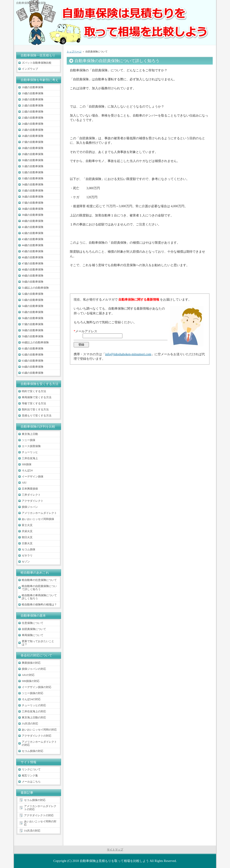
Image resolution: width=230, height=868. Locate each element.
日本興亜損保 (30, 489)
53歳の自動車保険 (33, 300)
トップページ (74, 52)
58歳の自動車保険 (33, 330)
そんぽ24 (27, 470)
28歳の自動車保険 (33, 148)
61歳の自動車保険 (33, 349)
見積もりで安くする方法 (37, 416)
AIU (24, 483)
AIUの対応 (28, 675)
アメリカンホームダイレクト (39, 513)
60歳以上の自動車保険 (35, 342)
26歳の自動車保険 (33, 136)
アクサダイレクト (33, 501)
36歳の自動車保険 (33, 197)
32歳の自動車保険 (33, 172)
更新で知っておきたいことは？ (38, 643)
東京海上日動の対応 (34, 717)
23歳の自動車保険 (33, 118)
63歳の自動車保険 (33, 361)
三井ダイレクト (31, 495)
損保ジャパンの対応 (34, 669)
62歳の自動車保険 (33, 355)
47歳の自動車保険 (33, 263)
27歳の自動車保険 (33, 142)
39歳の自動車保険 (33, 215)
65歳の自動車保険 (33, 373)
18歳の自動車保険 (33, 87)
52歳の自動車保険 (33, 294)
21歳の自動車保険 (33, 106)
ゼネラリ (27, 555)
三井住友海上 (30, 458)
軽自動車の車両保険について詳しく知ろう (39, 597)
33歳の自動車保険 (33, 178)
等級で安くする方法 (34, 403)
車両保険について (33, 635)
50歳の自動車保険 (33, 282)
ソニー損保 (29, 440)
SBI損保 (27, 464)
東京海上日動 (30, 434)
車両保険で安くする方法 (37, 397)
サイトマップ (115, 850)
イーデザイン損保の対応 (37, 687)
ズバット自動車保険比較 (37, 63)
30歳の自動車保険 (33, 160)
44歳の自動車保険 (33, 245)
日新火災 (27, 543)
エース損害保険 (31, 446)
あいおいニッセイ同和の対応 (39, 730)
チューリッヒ (30, 452)
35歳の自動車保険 (33, 191)
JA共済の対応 (30, 724)
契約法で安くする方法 (35, 409)
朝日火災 (27, 537)
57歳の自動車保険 (33, 324)
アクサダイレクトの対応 (37, 736)
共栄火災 (27, 531)
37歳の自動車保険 (33, 203)
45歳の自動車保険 (33, 251)
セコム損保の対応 (33, 751)
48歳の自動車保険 (33, 270)
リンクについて (31, 769)
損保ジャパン (30, 507)
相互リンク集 (30, 776)
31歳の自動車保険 (33, 166)
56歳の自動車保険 (33, 318)
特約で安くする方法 (34, 391)
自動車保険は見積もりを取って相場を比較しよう (114, 861)
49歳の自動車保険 (33, 276)
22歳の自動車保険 (33, 112)
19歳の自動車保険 (33, 93)
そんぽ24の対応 (31, 699)
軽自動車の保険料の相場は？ (39, 605)
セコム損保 (29, 549)
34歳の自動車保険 (33, 184)
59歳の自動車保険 (33, 336)
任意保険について (33, 623)
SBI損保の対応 (31, 681)
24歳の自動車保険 (33, 124)
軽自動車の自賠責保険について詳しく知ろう (39, 588)
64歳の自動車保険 (33, 367)
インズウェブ (30, 69)
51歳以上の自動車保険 (35, 288)
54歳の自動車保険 (33, 306)
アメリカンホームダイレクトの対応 (39, 743)
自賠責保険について (34, 629)
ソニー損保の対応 (33, 693)
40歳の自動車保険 (33, 221)
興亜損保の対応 (31, 663)
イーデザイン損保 (33, 477)
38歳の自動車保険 (33, 209)
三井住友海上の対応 (34, 711)
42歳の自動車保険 (33, 233)
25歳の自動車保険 (33, 130)
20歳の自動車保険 (33, 99)
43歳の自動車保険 (33, 239)
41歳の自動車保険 (33, 227)
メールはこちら (31, 782)
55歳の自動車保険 (33, 312)
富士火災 (27, 525)
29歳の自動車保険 (33, 154)
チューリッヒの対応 (34, 705)
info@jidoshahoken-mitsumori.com (128, 354)
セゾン (26, 562)
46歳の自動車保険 (33, 257)
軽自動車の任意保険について (39, 580)
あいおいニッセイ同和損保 (38, 519)
